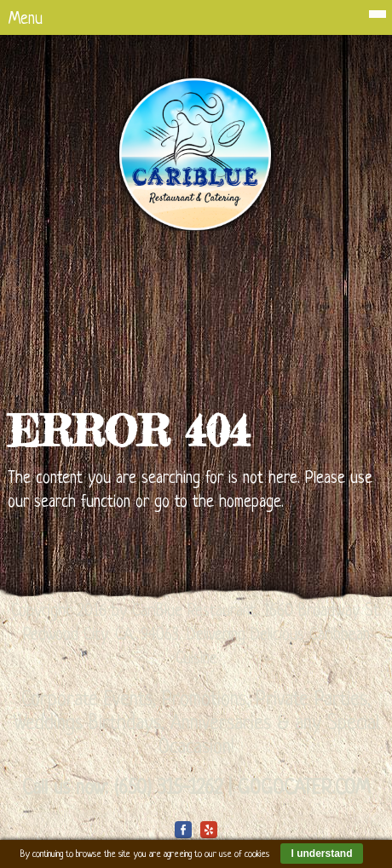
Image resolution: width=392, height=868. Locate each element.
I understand (321, 854)
